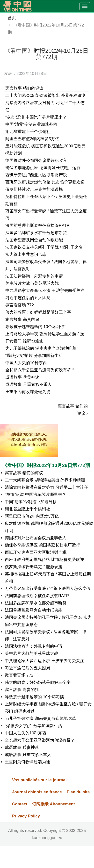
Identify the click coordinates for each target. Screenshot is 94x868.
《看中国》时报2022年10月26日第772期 (46, 465)
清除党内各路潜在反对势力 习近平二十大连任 (47, 487)
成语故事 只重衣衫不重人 (29, 385)
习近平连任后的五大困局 (28, 298)
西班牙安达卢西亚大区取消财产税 (36, 175)
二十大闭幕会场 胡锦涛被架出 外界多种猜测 (45, 95)
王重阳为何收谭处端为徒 (28, 392)
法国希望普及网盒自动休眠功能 (34, 240)
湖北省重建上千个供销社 (28, 132)
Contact (20, 804)
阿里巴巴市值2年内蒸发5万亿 (32, 139)
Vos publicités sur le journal (39, 780)
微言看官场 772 (20, 305)
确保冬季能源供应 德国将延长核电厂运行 (43, 168)
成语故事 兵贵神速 (22, 377)
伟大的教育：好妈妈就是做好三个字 (38, 312)
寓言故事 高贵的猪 (22, 319)
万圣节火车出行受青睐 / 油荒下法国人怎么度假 (48, 589)
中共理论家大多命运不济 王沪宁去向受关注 (45, 291)
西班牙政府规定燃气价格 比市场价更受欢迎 (45, 182)
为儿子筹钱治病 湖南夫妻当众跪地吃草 (41, 348)
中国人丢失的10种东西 (26, 363)
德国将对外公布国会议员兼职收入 (36, 161)
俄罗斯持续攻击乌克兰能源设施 (34, 189)
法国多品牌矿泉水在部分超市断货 (36, 233)
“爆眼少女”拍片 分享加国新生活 (34, 356)
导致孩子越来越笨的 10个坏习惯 (35, 327)
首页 (12, 18)
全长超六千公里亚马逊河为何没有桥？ (40, 370)
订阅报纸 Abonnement (54, 804)
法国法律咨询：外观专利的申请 (34, 276)
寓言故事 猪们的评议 (24, 88)
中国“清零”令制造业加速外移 (31, 124)
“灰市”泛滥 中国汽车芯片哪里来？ (36, 117)
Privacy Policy (26, 816)
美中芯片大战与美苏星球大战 (32, 283)
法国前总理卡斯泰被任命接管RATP (37, 226)
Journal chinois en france (37, 792)
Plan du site (78, 792)
